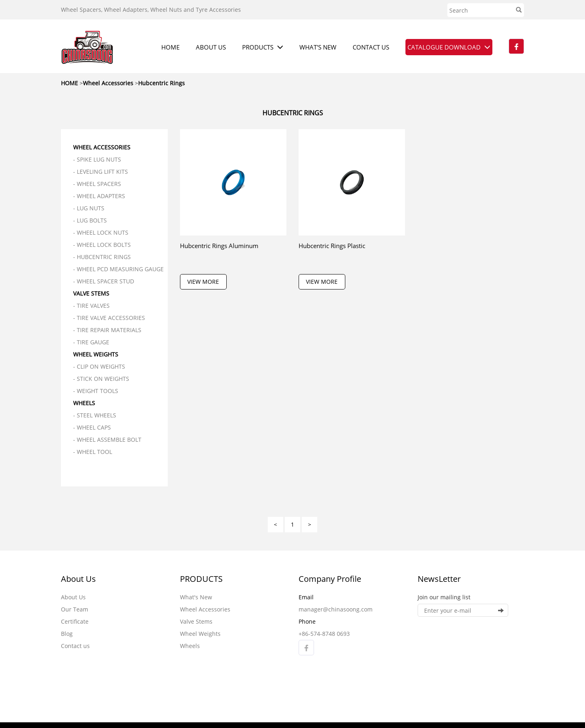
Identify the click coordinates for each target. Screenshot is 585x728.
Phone (307, 621)
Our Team (75, 609)
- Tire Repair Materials (107, 330)
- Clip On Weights (99, 366)
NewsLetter (439, 579)
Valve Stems (91, 293)
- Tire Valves (91, 306)
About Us (78, 579)
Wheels (84, 403)
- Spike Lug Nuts (97, 159)
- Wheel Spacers (97, 184)
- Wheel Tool (93, 452)
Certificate (75, 621)
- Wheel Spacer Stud (104, 281)
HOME (170, 47)
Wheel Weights (96, 354)
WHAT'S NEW (318, 47)
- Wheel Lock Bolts (102, 245)
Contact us (75, 646)
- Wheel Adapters (99, 196)
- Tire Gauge (91, 342)
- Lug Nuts (89, 208)
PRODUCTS (263, 47)
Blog (67, 634)
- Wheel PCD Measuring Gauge (118, 269)
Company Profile (330, 579)
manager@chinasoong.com (336, 609)
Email (306, 597)
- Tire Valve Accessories (109, 318)
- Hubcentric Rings (102, 257)
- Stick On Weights (101, 379)
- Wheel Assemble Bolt (107, 440)
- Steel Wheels (95, 415)
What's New (196, 597)
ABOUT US (211, 47)
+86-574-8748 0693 (324, 634)
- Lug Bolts (90, 220)
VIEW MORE (203, 282)
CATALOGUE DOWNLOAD (449, 47)
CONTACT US (371, 47)
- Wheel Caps (92, 427)
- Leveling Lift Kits (101, 172)
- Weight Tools (96, 391)
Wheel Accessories (102, 147)
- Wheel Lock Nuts (101, 232)
